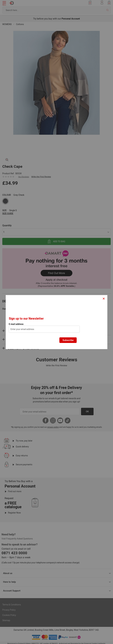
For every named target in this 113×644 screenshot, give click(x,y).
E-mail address (16, 324)
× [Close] (104, 298)
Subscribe (68, 340)
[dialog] (57, 322)
